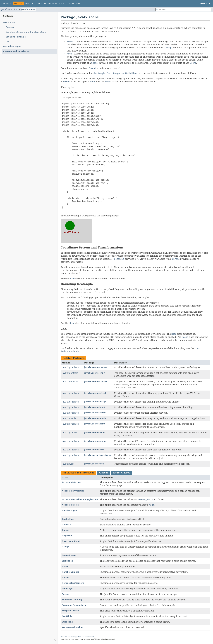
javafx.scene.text (94, 450)
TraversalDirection (72, 627)
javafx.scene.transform (98, 455)
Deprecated (50, 3)
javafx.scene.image (95, 402)
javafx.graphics (9, 9)
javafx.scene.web (94, 464)
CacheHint (68, 519)
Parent (66, 577)
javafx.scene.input (95, 407)
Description (9, 22)
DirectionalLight (71, 541)
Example (10, 27)
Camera (66, 525)
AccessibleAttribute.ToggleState (80, 499)
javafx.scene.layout (95, 413)
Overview (7, 3)
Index (61, 3)
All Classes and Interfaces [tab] (78, 473)
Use (27, 3)
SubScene (67, 622)
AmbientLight (69, 510)
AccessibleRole (70, 505)
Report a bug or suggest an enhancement (76, 637)
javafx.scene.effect (95, 393)
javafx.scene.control (96, 381)
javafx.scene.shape (95, 441)
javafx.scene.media (95, 418)
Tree (34, 3)
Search (70, 3)
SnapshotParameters (74, 605)
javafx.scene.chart (95, 373)
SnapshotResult (71, 611)
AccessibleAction (71, 482)
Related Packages (12, 46)
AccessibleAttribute (73, 491)
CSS (8, 42)
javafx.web (68, 464)
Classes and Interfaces (16, 51)
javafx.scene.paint (95, 424)
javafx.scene (28, 9)
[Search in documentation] (183, 10)
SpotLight (67, 616)
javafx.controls (70, 373)
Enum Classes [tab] (122, 473)
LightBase (67, 561)
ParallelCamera (71, 572)
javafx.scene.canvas (96, 367)
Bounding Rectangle (16, 37)
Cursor (66, 530)
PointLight (68, 589)
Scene (65, 594)
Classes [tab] (104, 473)
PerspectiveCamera (73, 583)
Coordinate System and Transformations (26, 32)
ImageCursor (69, 555)
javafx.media (69, 418)
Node (65, 566)
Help (78, 3)
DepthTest (68, 536)
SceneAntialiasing (72, 600)
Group (65, 547)
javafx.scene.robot (95, 432)
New (40, 3)
